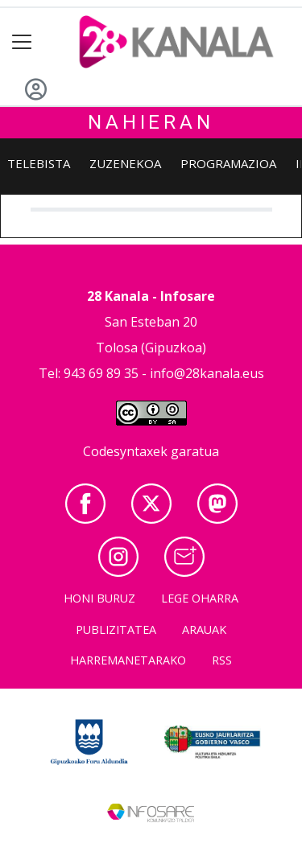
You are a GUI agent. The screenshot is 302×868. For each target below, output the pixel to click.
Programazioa (228, 163)
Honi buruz (99, 598)
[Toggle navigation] (22, 42)
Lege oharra (200, 598)
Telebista (39, 163)
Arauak (204, 629)
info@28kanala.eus (207, 373)
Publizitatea (116, 629)
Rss (222, 660)
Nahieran (151, 122)
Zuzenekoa (125, 163)
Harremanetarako (128, 660)
